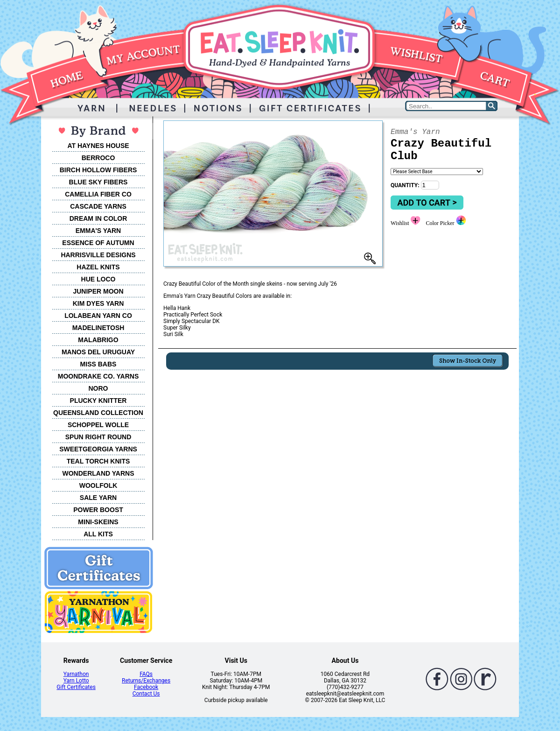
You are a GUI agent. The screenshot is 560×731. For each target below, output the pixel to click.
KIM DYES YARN (98, 303)
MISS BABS (98, 364)
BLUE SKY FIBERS (98, 182)
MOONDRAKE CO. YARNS (98, 376)
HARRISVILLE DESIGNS (98, 255)
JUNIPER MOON (98, 291)
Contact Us (146, 694)
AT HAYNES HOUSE (98, 146)
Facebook (146, 687)
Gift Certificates (76, 687)
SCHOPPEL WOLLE (98, 425)
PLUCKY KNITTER (98, 401)
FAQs (146, 674)
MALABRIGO (98, 340)
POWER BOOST (98, 510)
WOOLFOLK (98, 485)
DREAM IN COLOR (98, 218)
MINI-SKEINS (98, 522)
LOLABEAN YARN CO (98, 316)
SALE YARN (98, 498)
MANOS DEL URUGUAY (98, 352)
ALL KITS (98, 534)
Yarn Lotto (76, 681)
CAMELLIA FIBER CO (98, 194)
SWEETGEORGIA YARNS (98, 449)
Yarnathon (76, 674)
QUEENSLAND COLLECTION (98, 413)
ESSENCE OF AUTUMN (98, 243)
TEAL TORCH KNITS (98, 461)
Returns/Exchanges (146, 681)
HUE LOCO (98, 279)
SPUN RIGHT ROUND (98, 437)
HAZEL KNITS (98, 267)
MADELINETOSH (98, 328)
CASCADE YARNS (98, 206)
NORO (98, 388)
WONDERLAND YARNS (98, 473)
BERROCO (98, 158)
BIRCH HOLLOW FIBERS (98, 170)
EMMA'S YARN (98, 231)
